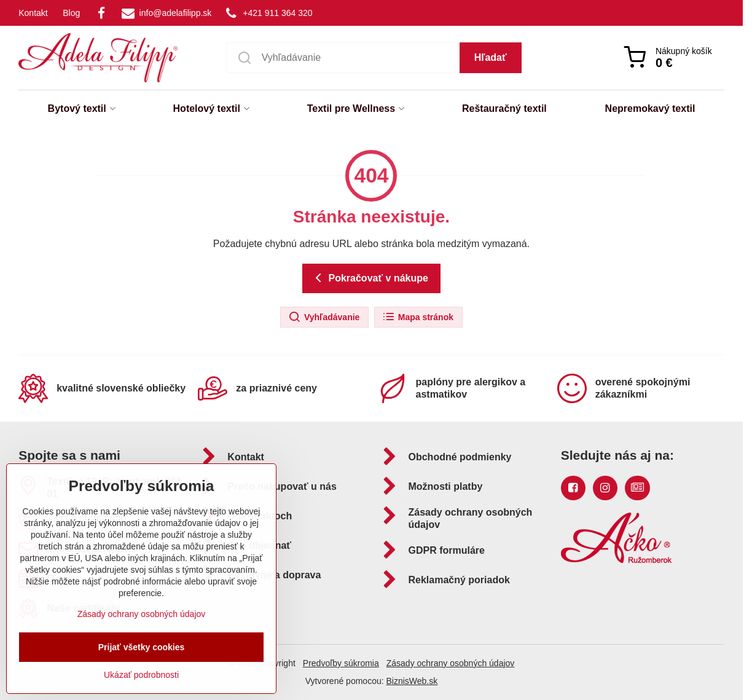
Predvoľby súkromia (341, 663)
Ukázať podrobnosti (141, 675)
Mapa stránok (418, 317)
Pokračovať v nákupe (370, 278)
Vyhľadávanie (324, 317)
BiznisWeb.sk (412, 681)
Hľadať (491, 57)
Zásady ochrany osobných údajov (451, 663)
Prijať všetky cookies (142, 647)
